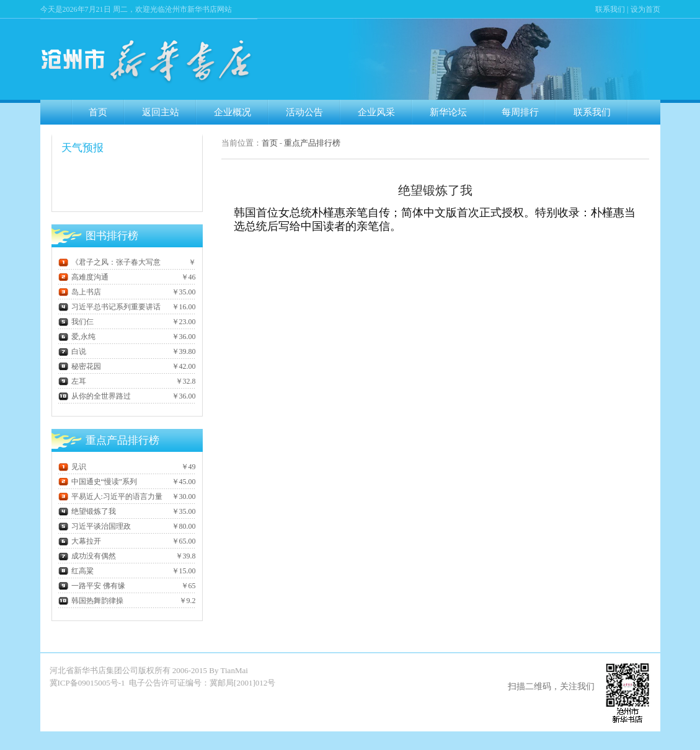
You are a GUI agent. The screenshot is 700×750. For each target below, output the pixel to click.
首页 (98, 112)
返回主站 (161, 112)
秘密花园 (80, 366)
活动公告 (304, 112)
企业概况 (233, 112)
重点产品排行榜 (312, 143)
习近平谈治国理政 (95, 526)
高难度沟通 (83, 277)
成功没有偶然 (87, 556)
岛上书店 (80, 292)
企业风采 (376, 112)
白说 (72, 351)
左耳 (72, 381)
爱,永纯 (77, 337)
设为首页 (645, 9)
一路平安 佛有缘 (92, 586)
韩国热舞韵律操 (91, 601)
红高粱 (76, 571)
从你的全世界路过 (95, 396)
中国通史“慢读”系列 (98, 482)
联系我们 (610, 9)
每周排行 (520, 112)
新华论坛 (448, 112)
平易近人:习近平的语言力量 (110, 496)
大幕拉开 (80, 541)
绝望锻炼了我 (87, 511)
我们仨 (76, 322)
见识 (72, 467)
